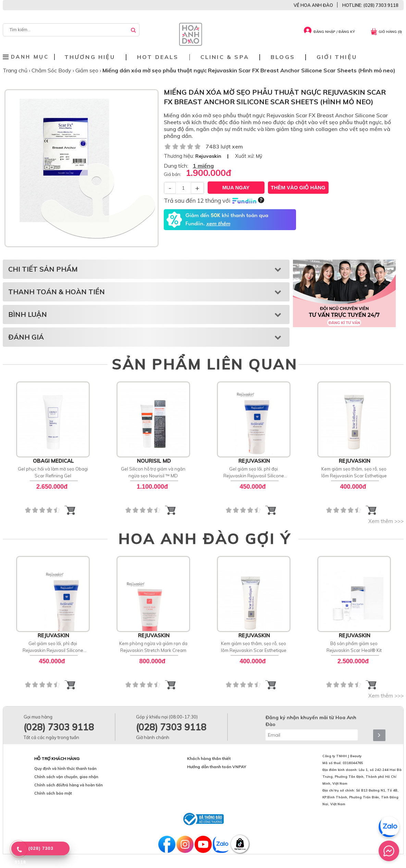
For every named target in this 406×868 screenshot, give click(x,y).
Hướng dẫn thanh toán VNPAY (217, 767)
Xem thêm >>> (386, 521)
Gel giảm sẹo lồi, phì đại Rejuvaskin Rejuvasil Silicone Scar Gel (254, 473)
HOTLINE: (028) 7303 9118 (370, 5)
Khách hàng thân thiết (209, 758)
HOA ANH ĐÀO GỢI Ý (205, 538)
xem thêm (218, 224)
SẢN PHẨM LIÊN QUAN (205, 364)
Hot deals (158, 57)
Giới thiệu (337, 57)
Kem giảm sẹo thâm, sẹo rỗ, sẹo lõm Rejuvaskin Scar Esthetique (354, 472)
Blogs (283, 57)
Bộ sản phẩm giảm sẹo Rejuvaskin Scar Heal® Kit (354, 647)
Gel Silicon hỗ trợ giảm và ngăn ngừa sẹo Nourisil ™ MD (153, 472)
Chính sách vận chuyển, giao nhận (66, 777)
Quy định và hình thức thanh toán (65, 769)
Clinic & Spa (225, 57)
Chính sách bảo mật (53, 793)
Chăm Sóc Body (52, 70)
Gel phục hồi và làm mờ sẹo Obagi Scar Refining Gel (53, 472)
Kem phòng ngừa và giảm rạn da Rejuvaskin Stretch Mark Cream (153, 647)
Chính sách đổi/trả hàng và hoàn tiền (69, 785)
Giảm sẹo (88, 70)
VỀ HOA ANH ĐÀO (313, 5)
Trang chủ (16, 70)
